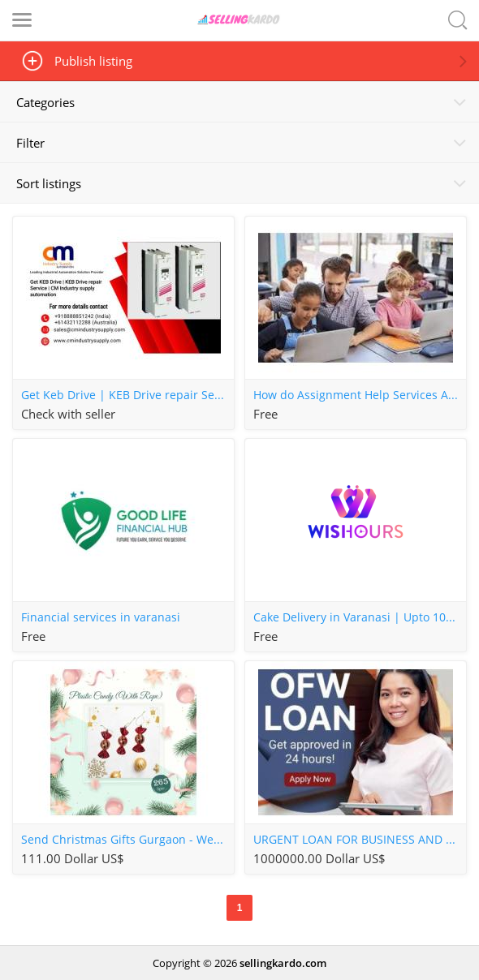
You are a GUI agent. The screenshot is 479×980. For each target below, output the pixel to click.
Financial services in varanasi (101, 617)
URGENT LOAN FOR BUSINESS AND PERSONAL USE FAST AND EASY (360, 840)
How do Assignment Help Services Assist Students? (360, 395)
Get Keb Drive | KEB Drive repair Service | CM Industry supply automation (127, 395)
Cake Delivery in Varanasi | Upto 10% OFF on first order (360, 617)
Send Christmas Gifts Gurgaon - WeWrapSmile (127, 840)
